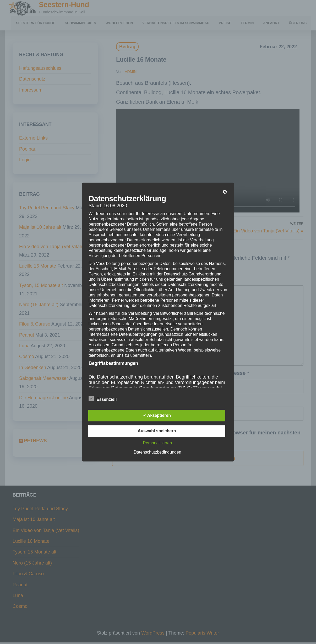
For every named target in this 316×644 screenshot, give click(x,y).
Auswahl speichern (157, 431)
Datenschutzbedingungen (157, 452)
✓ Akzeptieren (157, 415)
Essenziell (103, 399)
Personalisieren (157, 443)
